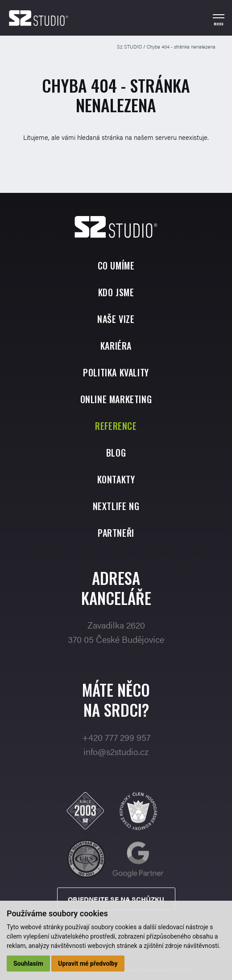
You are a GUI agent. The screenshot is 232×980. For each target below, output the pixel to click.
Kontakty (116, 479)
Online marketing (116, 399)
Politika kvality (116, 372)
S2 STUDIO (129, 47)
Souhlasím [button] (28, 964)
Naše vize (116, 319)
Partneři (116, 533)
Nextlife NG (116, 506)
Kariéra (116, 346)
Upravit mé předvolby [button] (88, 964)
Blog (116, 453)
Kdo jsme (116, 292)
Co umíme (116, 265)
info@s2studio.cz (116, 769)
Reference (116, 426)
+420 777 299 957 (116, 755)
